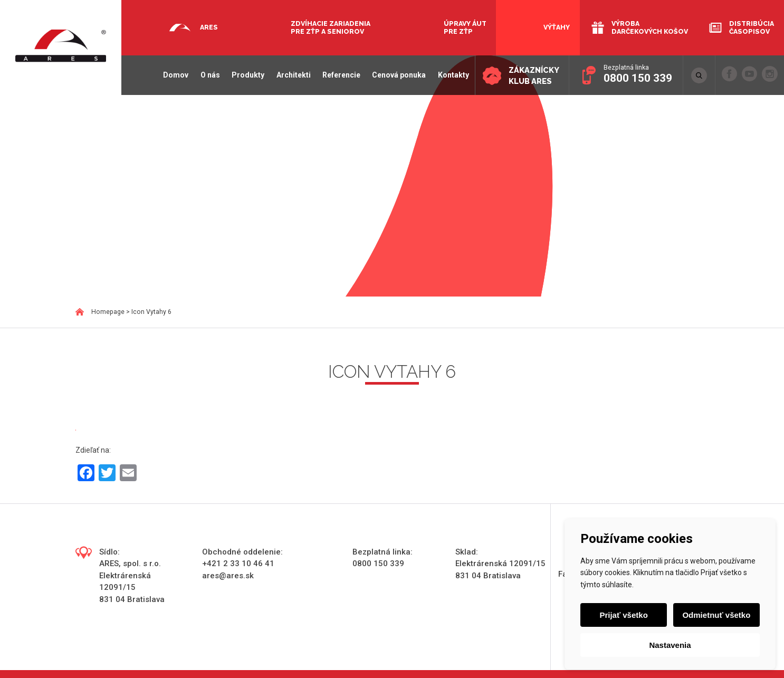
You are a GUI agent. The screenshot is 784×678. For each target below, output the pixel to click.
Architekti (291, 75)
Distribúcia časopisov (752, 27)
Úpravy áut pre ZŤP (465, 27)
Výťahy (557, 27)
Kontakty (451, 75)
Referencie (339, 75)
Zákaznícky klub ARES (533, 76)
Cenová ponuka (397, 75)
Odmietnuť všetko (716, 615)
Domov (174, 75)
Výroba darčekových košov (650, 27)
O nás (208, 75)
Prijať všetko (624, 615)
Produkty (246, 75)
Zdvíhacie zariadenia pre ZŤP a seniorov (331, 27)
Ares (209, 27)
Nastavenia (670, 645)
